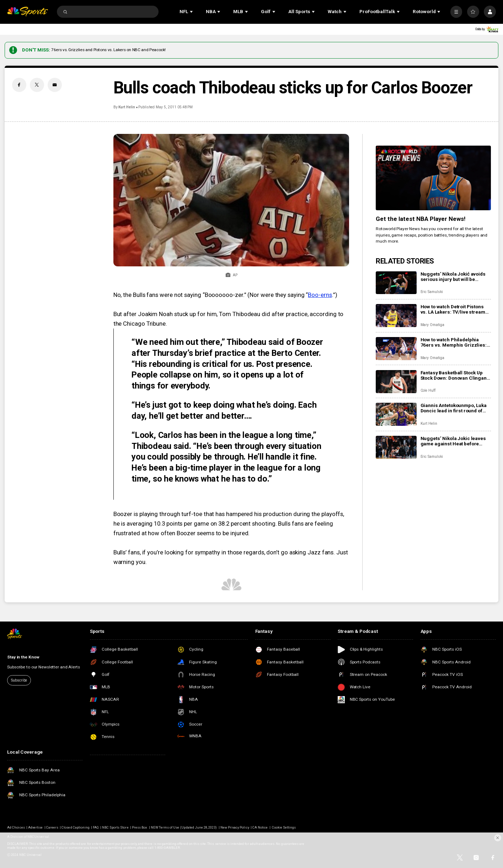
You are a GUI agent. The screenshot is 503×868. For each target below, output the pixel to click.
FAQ (96, 827)
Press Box (140, 827)
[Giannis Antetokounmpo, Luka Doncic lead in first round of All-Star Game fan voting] (396, 414)
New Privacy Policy (235, 827)
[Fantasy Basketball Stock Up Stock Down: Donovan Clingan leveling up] (396, 382)
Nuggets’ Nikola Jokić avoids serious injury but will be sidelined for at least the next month (453, 277)
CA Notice (260, 827)
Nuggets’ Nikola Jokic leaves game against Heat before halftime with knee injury (453, 441)
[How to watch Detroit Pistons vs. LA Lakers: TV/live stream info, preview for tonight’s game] (396, 316)
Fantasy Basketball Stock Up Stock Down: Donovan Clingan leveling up (454, 375)
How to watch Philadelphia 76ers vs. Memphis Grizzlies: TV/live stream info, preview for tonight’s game (456, 342)
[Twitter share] (37, 85)
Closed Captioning (76, 827)
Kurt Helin (127, 107)
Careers (52, 827)
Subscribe (19, 680)
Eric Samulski (432, 292)
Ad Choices (16, 827)
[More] (456, 12)
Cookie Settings (284, 827)
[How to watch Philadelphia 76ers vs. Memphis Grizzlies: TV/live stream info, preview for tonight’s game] (396, 349)
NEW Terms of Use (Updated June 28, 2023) (184, 827)
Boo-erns (320, 295)
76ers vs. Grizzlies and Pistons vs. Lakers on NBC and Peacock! (108, 50)
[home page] (28, 12)
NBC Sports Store (115, 827)
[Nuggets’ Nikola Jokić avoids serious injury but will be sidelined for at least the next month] (396, 283)
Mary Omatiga (432, 325)
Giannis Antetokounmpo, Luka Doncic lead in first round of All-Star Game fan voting (454, 408)
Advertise (35, 827)
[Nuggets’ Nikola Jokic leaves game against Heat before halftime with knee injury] (396, 447)
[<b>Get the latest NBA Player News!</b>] (433, 178)
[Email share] (55, 85)
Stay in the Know (23, 657)
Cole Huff (428, 390)
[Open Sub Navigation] (192, 12)
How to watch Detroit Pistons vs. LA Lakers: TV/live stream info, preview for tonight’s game (453, 309)
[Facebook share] (19, 85)
